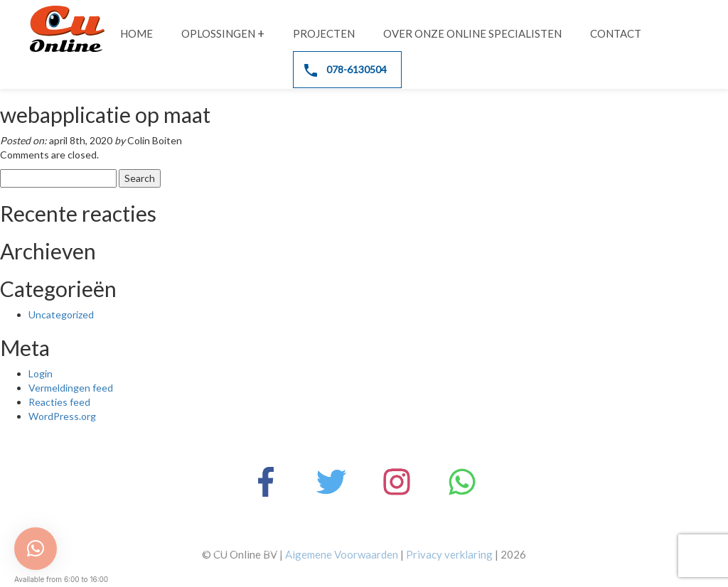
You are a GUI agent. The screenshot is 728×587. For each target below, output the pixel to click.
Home (136, 33)
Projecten (324, 33)
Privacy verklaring (449, 554)
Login (41, 373)
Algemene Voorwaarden (342, 554)
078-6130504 (346, 70)
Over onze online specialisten (472, 33)
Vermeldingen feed (71, 388)
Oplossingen (218, 33)
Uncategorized (61, 314)
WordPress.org (62, 416)
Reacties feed (59, 402)
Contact (616, 33)
